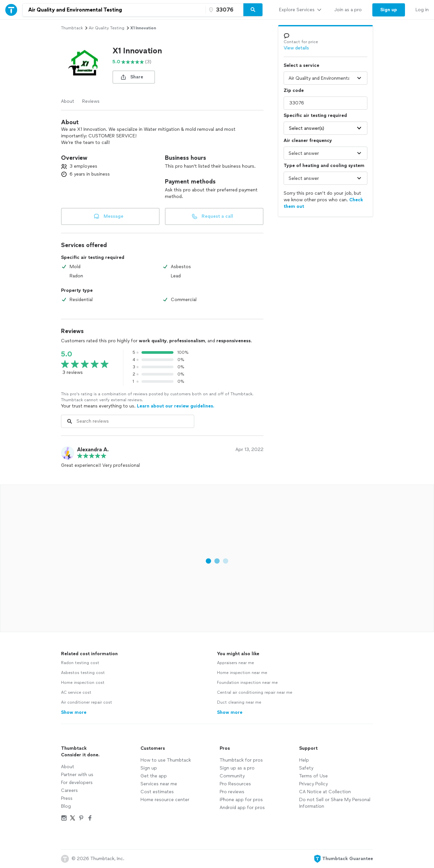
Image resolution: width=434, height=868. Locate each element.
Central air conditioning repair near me (255, 692)
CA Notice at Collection (325, 792)
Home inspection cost (83, 683)
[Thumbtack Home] (11, 10)
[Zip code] (224, 10)
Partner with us (77, 775)
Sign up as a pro (237, 768)
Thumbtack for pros (241, 760)
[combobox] (114, 10)
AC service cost (76, 692)
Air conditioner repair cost (87, 702)
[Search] (253, 10)
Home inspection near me (242, 673)
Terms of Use (313, 776)
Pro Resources (235, 784)
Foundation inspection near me (247, 683)
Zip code (294, 90)
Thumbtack (72, 28)
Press (67, 798)
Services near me (159, 784)
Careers (69, 790)
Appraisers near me (235, 663)
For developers (77, 783)
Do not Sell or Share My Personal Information (335, 803)
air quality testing (107, 28)
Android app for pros (242, 808)
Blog (66, 806)
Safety (306, 768)
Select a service (301, 65)
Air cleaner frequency (308, 140)
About (68, 101)
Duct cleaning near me (239, 702)
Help (304, 760)
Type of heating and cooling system (324, 166)
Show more (74, 712)
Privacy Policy (313, 784)
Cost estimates (157, 792)
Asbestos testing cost (83, 673)
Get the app (154, 776)
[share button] (134, 77)
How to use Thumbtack (166, 760)
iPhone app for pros (241, 800)
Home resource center (165, 800)
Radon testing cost (80, 663)
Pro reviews (232, 792)
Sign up (149, 768)
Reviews (91, 101)
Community (232, 776)
